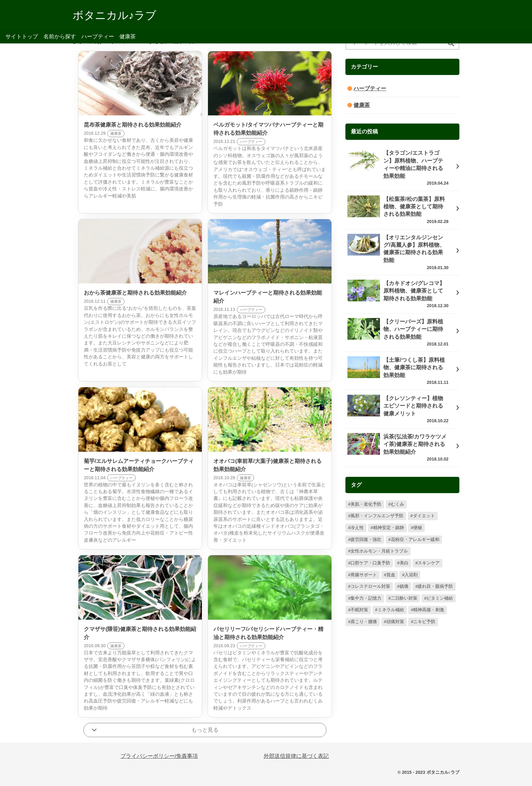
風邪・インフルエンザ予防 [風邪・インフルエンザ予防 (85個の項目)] (377, 516)
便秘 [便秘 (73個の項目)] (418, 528)
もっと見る (205, 730)
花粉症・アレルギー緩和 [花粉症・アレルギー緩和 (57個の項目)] (415, 539)
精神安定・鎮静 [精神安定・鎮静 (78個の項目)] (389, 528)
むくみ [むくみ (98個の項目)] (397, 504)
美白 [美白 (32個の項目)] (404, 563)
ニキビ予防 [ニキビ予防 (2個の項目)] (424, 622)
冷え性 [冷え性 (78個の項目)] (357, 528)
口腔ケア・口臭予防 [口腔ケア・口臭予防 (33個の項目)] (370, 563)
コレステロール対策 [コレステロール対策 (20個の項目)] (370, 586)
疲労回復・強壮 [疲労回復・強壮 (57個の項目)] (366, 539)
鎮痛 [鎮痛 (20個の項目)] (404, 586)
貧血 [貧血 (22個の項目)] (391, 575)
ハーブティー (98, 36)
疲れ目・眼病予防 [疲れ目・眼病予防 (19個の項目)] (435, 586)
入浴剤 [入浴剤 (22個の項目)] (411, 575)
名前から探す (60, 36)
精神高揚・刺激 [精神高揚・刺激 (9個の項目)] (429, 610)
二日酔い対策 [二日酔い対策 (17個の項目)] (404, 598)
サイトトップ (22, 36)
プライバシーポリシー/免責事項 (159, 756)
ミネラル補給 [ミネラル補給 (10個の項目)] (391, 610)
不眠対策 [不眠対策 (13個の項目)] (359, 610)
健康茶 (128, 36)
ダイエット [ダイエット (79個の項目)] (424, 516)
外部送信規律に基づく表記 (296, 756)
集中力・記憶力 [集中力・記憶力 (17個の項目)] (366, 598)
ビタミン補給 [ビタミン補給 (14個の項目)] (440, 598)
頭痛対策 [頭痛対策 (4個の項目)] (395, 622)
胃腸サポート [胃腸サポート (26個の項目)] (364, 575)
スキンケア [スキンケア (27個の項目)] (429, 563)
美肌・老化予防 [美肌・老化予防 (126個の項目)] (366, 504)
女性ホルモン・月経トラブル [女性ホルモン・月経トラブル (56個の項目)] (379, 551)
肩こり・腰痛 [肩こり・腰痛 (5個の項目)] (364, 622)
